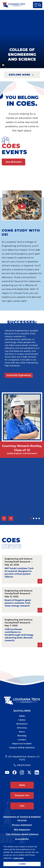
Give (22, 806)
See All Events (14, 162)
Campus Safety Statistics (22, 748)
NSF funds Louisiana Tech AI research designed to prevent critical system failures (19, 573)
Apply (22, 716)
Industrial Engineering (19, 375)
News (22, 732)
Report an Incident (22, 744)
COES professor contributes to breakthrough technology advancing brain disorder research (19, 635)
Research (25, 562)
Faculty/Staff (12, 562)
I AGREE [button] (22, 864)
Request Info (22, 795)
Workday (22, 736)
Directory (22, 728)
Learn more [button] (18, 858)
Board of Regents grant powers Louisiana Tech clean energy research (18, 603)
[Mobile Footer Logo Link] (22, 699)
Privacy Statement (22, 825)
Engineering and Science (19, 559)
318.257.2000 (24, 765)
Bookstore (22, 724)
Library (22, 720)
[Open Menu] (38, 5)
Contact (22, 740)
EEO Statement (22, 830)
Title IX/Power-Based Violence (22, 834)
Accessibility (22, 839)
